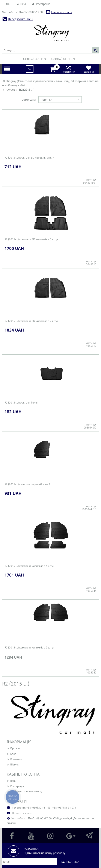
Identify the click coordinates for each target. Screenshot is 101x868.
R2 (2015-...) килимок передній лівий (27, 484)
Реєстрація (15, 786)
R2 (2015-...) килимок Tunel (21, 403)
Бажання (89, 69)
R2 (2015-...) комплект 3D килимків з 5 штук (31, 239)
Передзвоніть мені (20, 19)
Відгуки (13, 764)
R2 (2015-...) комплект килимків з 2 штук (29, 648)
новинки (47, 100)
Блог (11, 754)
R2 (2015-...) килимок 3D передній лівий (29, 158)
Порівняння (68, 69)
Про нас (14, 748)
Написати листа (62, 12)
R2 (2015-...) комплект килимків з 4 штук (29, 566)
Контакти (14, 759)
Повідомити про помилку (24, 791)
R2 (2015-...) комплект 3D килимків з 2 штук (31, 321)
